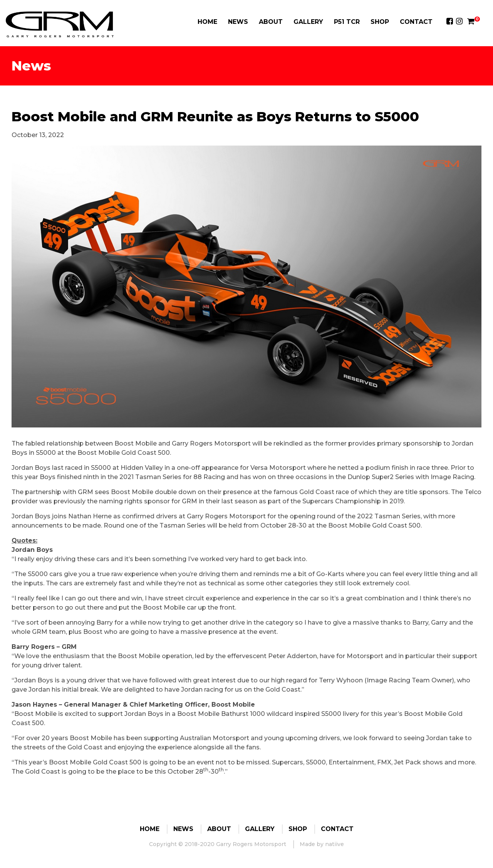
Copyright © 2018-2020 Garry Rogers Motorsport (218, 844)
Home (207, 22)
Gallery (308, 22)
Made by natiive (322, 844)
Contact (416, 22)
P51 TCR (347, 22)
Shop (380, 22)
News (238, 22)
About (271, 22)
